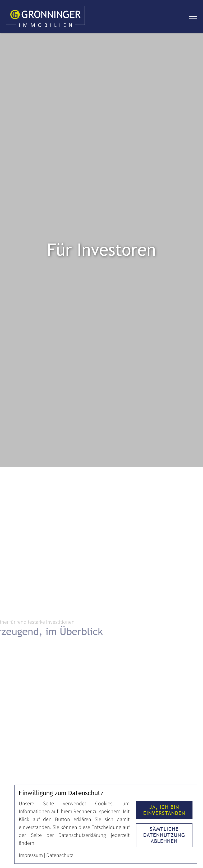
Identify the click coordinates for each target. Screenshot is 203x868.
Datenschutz (60, 855)
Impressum (31, 855)
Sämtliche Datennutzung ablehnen (164, 835)
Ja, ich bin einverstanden (164, 810)
